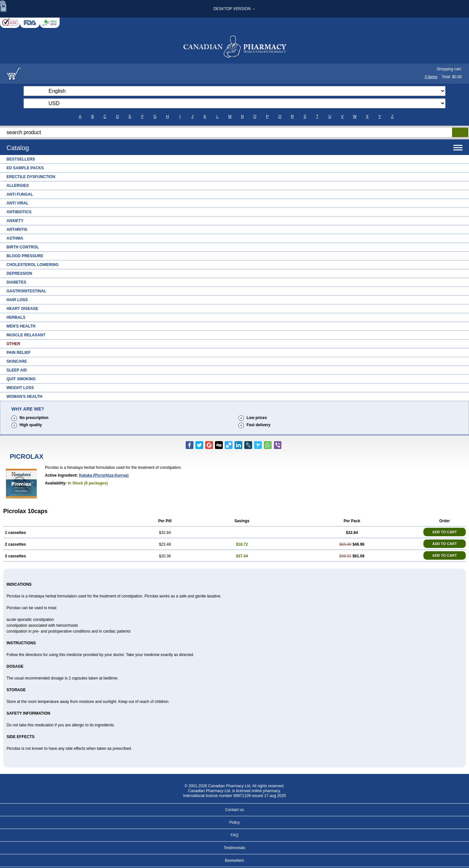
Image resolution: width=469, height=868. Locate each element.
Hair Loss (17, 300)
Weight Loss (20, 388)
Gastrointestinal (26, 291)
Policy (234, 822)
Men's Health (21, 326)
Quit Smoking (21, 379)
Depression (19, 273)
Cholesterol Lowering (33, 265)
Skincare (17, 361)
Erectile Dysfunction (31, 177)
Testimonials (234, 848)
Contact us (234, 810)
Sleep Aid (17, 370)
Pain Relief (19, 353)
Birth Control (23, 247)
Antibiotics (19, 212)
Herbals (16, 317)
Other (13, 344)
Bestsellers (21, 159)
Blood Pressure (25, 256)
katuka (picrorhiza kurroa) (104, 475)
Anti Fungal (20, 194)
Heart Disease (22, 309)
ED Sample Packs (25, 168)
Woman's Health (24, 397)
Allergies (18, 186)
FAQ (234, 835)
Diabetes (16, 282)
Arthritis (17, 230)
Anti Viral (17, 203)
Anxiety (15, 221)
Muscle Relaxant (26, 335)
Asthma (15, 238)
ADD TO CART (445, 532)
